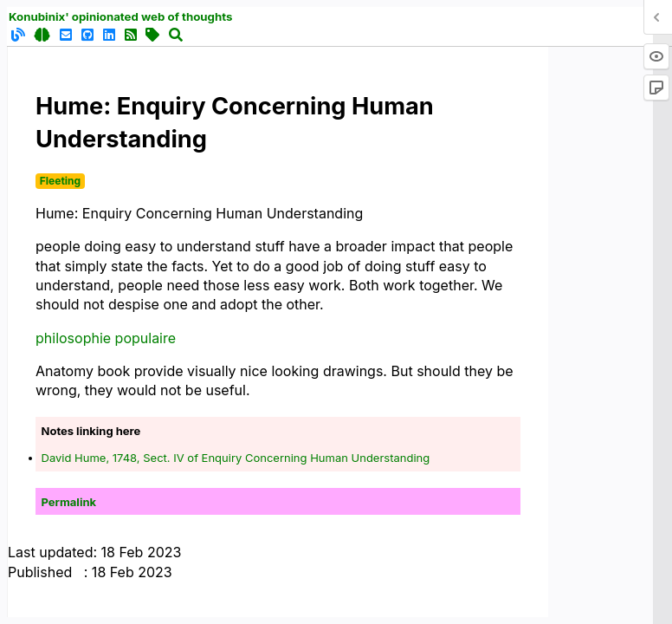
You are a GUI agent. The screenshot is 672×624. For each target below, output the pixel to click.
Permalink (69, 502)
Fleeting (60, 181)
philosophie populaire (106, 338)
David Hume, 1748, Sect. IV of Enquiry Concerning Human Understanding (236, 458)
